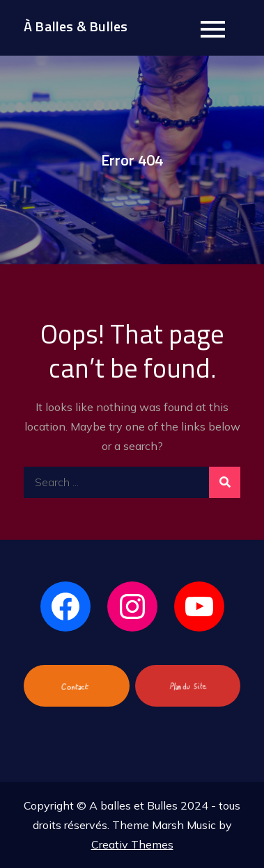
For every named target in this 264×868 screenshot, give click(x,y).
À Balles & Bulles (76, 26)
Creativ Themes (132, 844)
